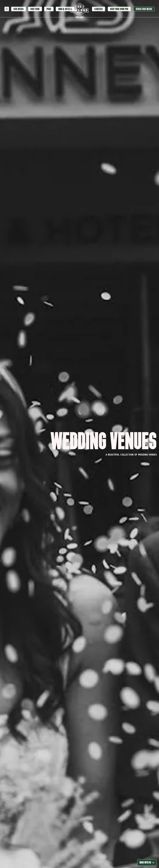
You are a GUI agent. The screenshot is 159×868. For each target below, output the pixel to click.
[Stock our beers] (144, 9)
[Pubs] (49, 9)
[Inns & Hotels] (65, 9)
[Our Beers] (19, 9)
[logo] (80, 9)
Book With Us (147, 862)
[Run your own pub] (119, 9)
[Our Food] (35, 9)
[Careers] (99, 9)
